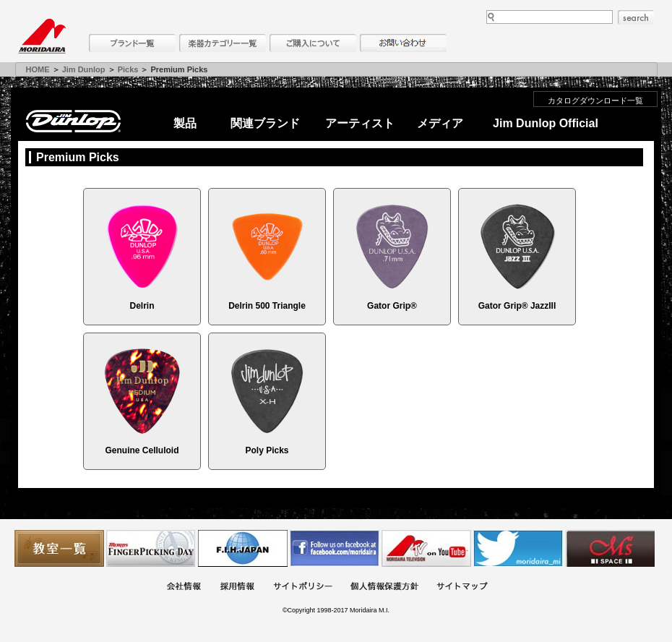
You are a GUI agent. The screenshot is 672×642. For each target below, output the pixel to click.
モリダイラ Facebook (335, 548)
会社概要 (184, 587)
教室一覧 (59, 548)
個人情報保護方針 (384, 587)
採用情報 (237, 587)
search (636, 17)
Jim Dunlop (84, 69)
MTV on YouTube (426, 548)
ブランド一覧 (132, 43)
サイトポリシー (303, 587)
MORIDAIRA (42, 36)
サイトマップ (462, 587)
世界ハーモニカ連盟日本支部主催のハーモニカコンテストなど (243, 548)
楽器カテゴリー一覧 (223, 43)
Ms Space (610, 548)
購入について (313, 43)
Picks (128, 69)
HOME (38, 69)
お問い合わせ (403, 43)
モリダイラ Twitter (518, 548)
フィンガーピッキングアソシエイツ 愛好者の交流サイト (151, 548)
